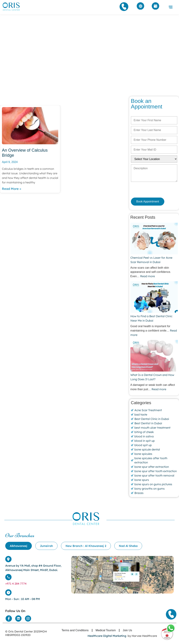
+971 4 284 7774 (16, 584)
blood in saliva (144, 436)
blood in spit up (145, 441)
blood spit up (143, 445)
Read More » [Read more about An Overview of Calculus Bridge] (12, 189)
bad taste (141, 414)
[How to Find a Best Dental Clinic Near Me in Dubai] (154, 298)
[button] (171, 7)
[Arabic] (141, 7)
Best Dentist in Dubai (148, 423)
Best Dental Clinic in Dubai (152, 419)
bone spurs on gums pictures (153, 484)
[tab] (19, 546)
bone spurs (142, 480)
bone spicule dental (147, 449)
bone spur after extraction (152, 467)
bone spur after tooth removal (154, 475)
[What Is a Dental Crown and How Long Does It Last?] (154, 356)
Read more (148, 276)
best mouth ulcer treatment (152, 428)
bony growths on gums (150, 489)
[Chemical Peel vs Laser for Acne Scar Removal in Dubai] (154, 239)
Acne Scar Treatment (148, 410)
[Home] (11, 10)
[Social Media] (9, 618)
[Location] (122, 593)
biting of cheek (144, 432)
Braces (139, 493)
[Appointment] (156, 7)
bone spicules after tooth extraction (151, 460)
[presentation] (150, 190)
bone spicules (143, 454)
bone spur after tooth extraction (156, 471)
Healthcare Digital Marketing (107, 636)
